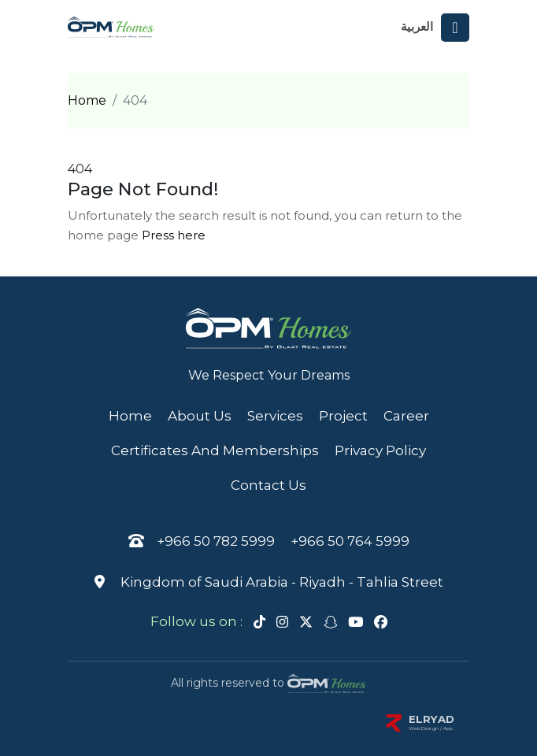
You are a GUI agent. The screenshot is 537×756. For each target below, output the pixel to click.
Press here (174, 235)
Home (87, 100)
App (448, 728)
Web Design (424, 728)
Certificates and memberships (215, 450)
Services (275, 416)
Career (406, 416)
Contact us (268, 485)
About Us (200, 416)
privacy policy (380, 450)
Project (343, 416)
